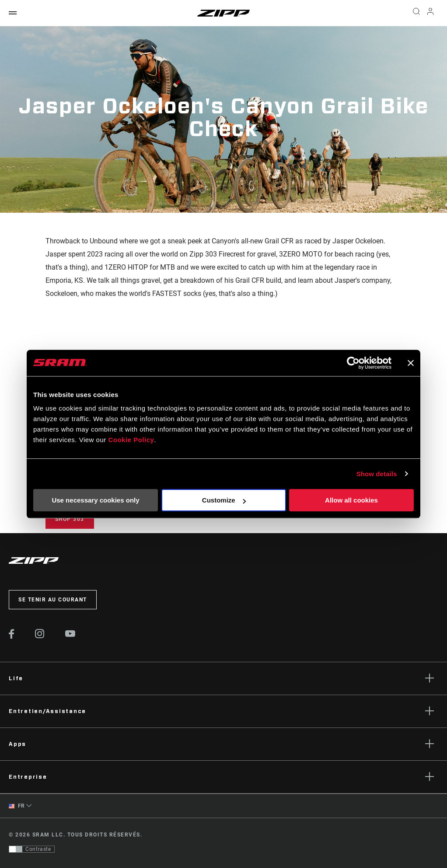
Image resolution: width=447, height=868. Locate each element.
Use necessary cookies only (95, 500)
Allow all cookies (351, 500)
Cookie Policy (131, 440)
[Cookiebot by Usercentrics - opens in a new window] (353, 363)
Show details (377, 474)
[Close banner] (411, 363)
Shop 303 (70, 519)
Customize (224, 500)
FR (17, 806)
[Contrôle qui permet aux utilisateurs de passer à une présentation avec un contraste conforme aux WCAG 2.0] (32, 849)
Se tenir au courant (53, 600)
